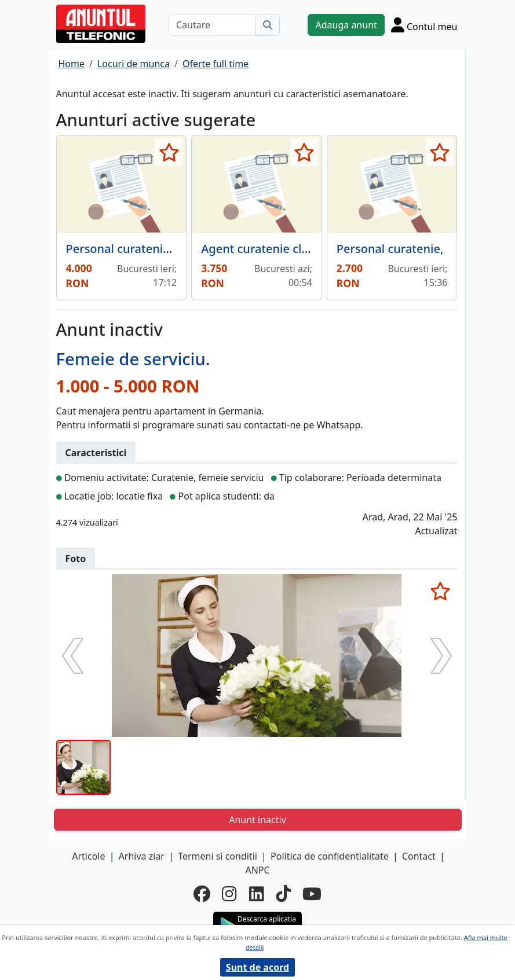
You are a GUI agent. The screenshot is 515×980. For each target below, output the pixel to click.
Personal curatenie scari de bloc (154, 249)
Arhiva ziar (142, 856)
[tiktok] (283, 894)
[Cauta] (268, 25)
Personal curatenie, (390, 249)
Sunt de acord (257, 967)
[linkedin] (257, 894)
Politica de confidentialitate (330, 856)
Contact (419, 856)
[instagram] (229, 894)
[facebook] (202, 894)
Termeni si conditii (218, 856)
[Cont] (424, 25)
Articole (88, 856)
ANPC (257, 870)
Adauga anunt (346, 25)
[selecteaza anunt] (169, 152)
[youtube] (312, 894)
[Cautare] (213, 25)
